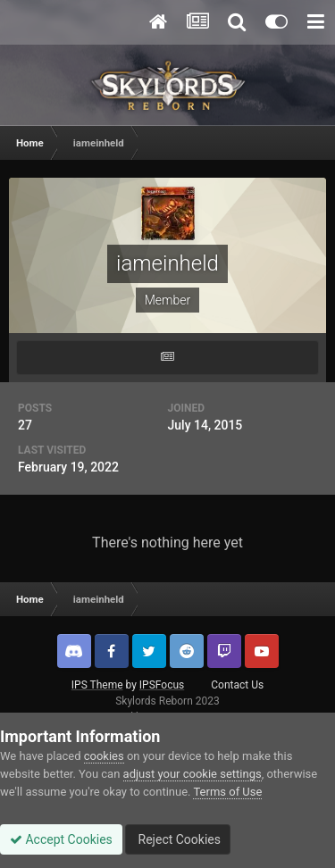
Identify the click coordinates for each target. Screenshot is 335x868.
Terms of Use (227, 792)
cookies (104, 756)
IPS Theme (97, 685)
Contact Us (237, 685)
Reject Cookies (178, 839)
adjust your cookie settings (193, 774)
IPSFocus (162, 685)
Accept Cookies (61, 839)
